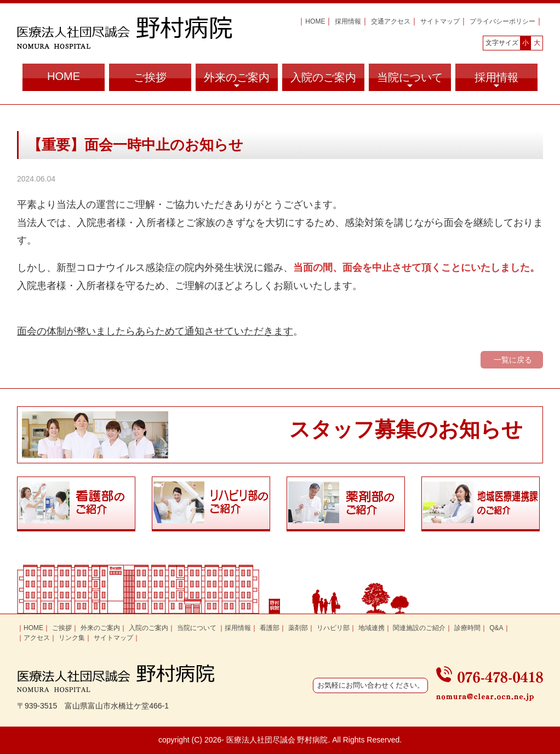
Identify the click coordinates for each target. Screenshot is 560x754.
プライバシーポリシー (502, 21)
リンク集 (72, 638)
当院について (410, 81)
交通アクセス (391, 21)
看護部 (270, 628)
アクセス (37, 638)
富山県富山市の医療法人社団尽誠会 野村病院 (124, 33)
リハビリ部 (333, 628)
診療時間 (467, 628)
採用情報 (348, 21)
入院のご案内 (323, 77)
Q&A (496, 628)
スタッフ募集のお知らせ (406, 429)
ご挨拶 (150, 77)
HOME (315, 21)
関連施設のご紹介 (419, 628)
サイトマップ (440, 21)
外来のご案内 (237, 81)
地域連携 (372, 628)
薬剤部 (298, 628)
